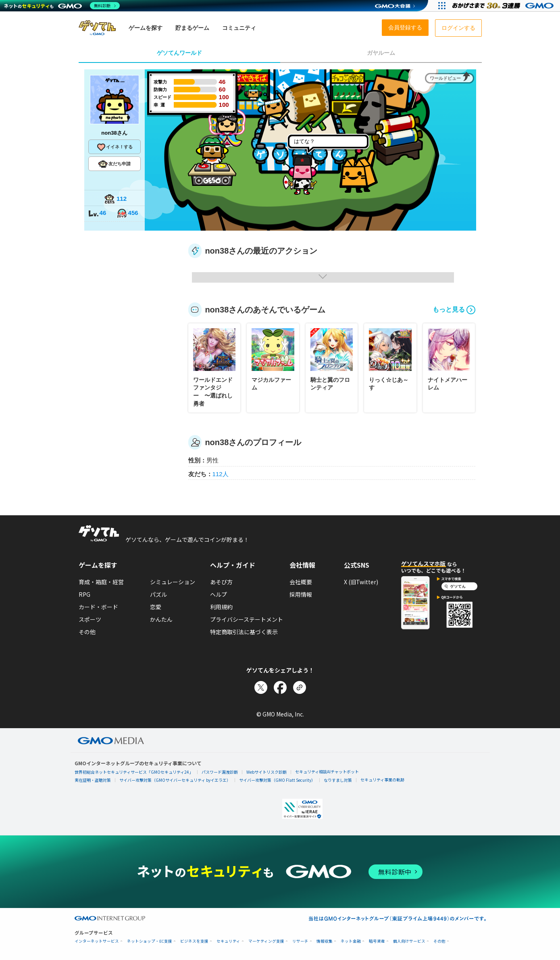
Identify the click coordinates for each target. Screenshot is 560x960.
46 (97, 213)
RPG (84, 594)
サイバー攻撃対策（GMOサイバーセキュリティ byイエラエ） (175, 780)
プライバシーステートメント (247, 619)
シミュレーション (173, 582)
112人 (221, 474)
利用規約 (221, 607)
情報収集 (325, 941)
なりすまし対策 (338, 780)
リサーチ (300, 941)
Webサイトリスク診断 (266, 772)
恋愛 (156, 607)
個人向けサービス (409, 941)
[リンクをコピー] (300, 687)
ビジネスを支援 (194, 941)
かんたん (161, 619)
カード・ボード (98, 607)
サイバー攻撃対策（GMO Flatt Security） (277, 780)
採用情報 (301, 594)
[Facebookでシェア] (280, 687)
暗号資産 (377, 941)
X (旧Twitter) (361, 582)
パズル (158, 594)
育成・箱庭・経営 (101, 582)
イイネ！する (114, 147)
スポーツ (90, 619)
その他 (87, 632)
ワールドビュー (445, 78)
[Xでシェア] (261, 687)
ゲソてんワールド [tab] (179, 53)
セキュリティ (228, 941)
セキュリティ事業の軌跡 (382, 780)
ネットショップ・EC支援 (150, 941)
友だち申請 (114, 164)
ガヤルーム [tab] (381, 53)
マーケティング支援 (266, 941)
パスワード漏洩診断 (220, 772)
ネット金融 (351, 941)
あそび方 (221, 582)
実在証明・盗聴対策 (93, 780)
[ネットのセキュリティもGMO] (62, 6)
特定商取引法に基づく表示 (244, 632)
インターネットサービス (97, 941)
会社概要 (301, 582)
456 (127, 213)
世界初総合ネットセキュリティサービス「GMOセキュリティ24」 (134, 772)
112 (115, 199)
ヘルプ (219, 594)
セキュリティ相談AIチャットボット (327, 772)
